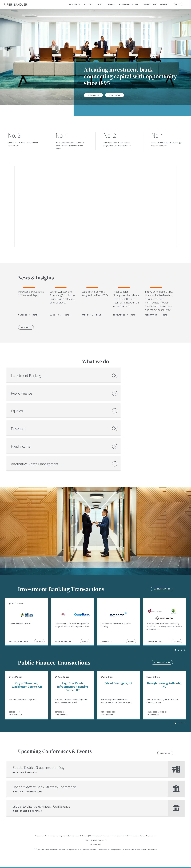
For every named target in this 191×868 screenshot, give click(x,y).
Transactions (149, 5)
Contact (164, 5)
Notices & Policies (56, 863)
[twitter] (10, 863)
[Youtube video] (95, 206)
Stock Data (40, 863)
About (100, 5)
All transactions (160, 532)
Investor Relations (128, 5)
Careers (111, 5)
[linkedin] (15, 863)
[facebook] (5, 863)
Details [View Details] (39, 584)
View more (164, 696)
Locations (27, 863)
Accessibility (74, 863)
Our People (117, 95)
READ (35, 316)
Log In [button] (177, 5)
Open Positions (49, 838)
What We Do (75, 5)
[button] (75, 5)
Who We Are (94, 95)
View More (27, 329)
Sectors (88, 5)
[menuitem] (75, 5)
